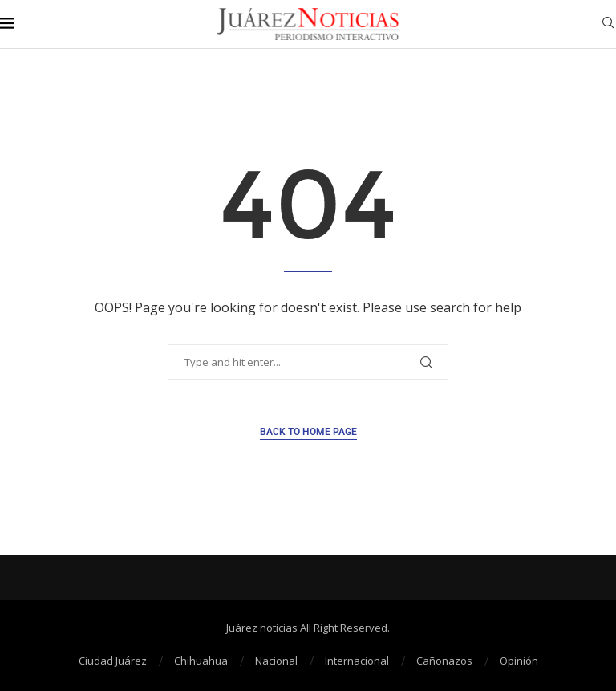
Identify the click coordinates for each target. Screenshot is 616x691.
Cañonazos (444, 661)
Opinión (519, 661)
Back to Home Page (308, 432)
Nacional (276, 661)
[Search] (608, 24)
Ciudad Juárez (113, 661)
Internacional (357, 661)
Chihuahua (201, 661)
